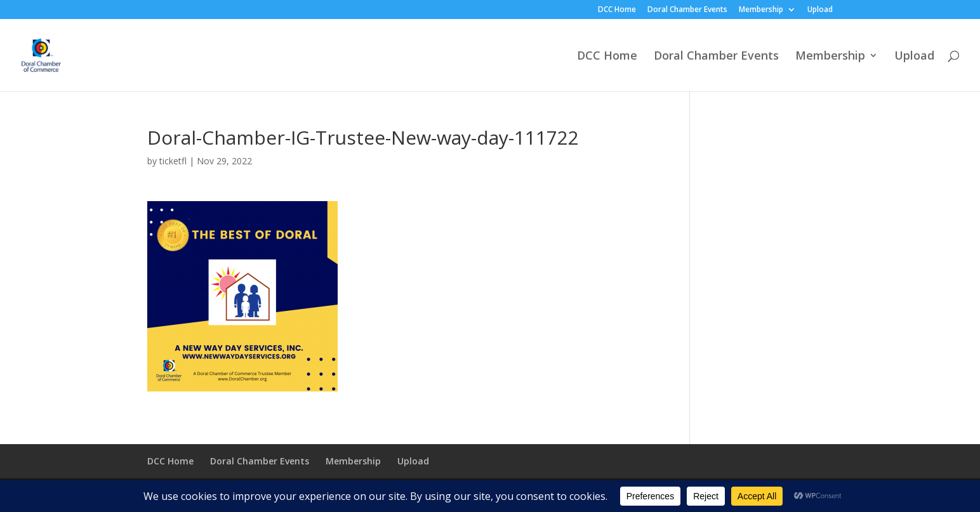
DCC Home (617, 10)
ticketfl (173, 161)
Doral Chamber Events (687, 10)
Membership (761, 10)
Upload (820, 10)
